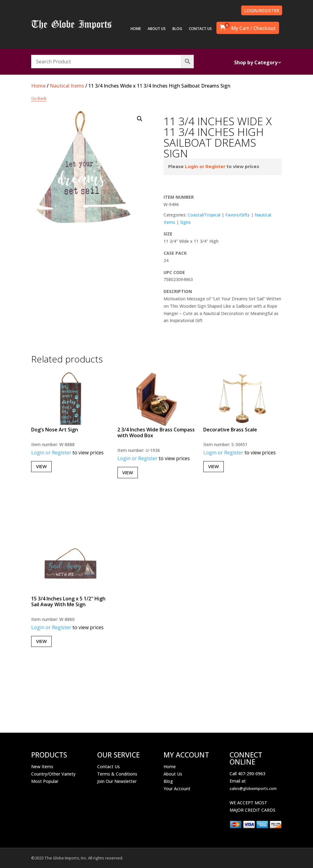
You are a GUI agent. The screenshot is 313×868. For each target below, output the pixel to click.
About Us (173, 774)
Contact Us (109, 767)
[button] (140, 119)
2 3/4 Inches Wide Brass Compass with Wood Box (156, 432)
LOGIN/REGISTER (262, 11)
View (41, 466)
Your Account (177, 789)
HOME (136, 29)
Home (38, 86)
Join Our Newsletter (117, 781)
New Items (42, 767)
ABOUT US (157, 29)
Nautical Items (67, 86)
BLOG (177, 29)
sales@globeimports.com (253, 788)
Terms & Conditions (117, 774)
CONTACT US (200, 29)
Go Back (39, 98)
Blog (168, 781)
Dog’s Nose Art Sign (55, 430)
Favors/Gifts (238, 215)
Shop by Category (256, 63)
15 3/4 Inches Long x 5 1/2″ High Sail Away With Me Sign (68, 601)
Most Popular (45, 781)
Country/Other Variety (53, 774)
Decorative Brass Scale (230, 430)
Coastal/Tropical (204, 215)
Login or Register (205, 167)
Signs (185, 222)
